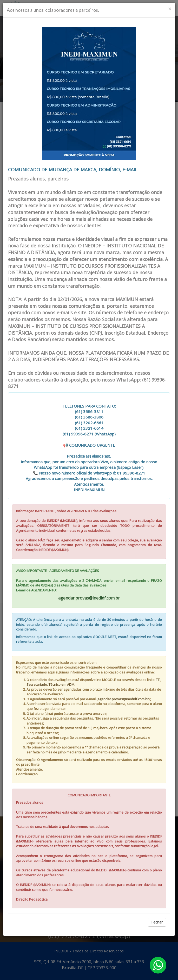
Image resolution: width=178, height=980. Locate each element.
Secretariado (37, 684)
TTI (158, 680)
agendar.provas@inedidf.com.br (89, 598)
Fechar (157, 922)
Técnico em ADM (61, 684)
